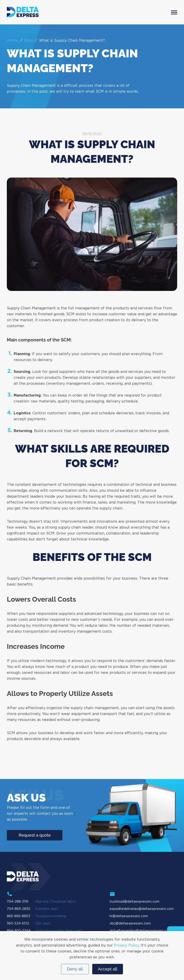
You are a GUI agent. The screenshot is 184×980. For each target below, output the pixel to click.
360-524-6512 (18, 924)
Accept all (108, 969)
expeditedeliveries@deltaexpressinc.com (142, 909)
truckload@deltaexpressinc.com (134, 902)
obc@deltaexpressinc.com (130, 924)
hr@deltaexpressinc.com (129, 916)
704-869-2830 (19, 909)
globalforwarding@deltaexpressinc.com (140, 931)
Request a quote (35, 835)
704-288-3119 (18, 902)
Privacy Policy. (127, 946)
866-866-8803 (18, 916)
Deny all (75, 969)
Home (12, 41)
